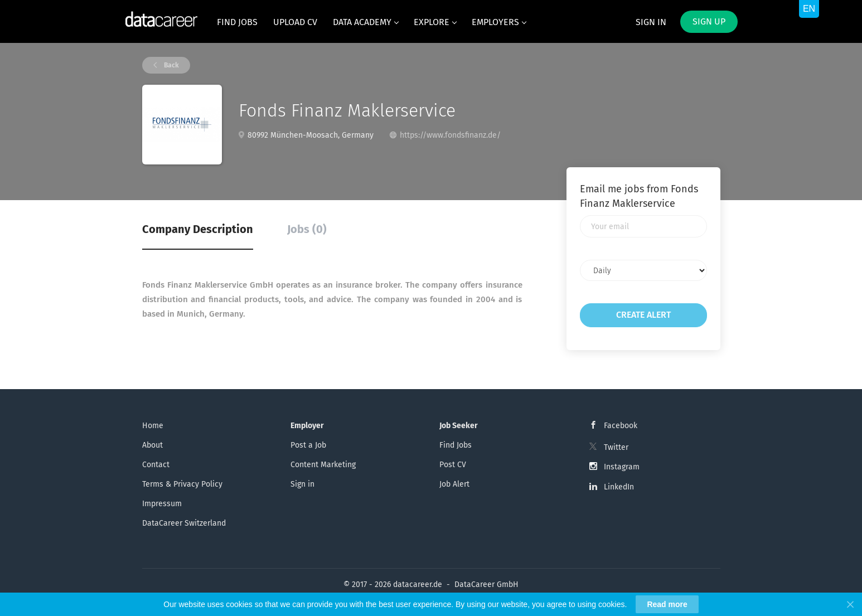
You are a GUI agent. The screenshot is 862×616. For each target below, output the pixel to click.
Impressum (162, 504)
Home (153, 426)
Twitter (616, 447)
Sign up (709, 21)
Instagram (622, 467)
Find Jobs (456, 445)
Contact (156, 465)
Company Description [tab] (198, 229)
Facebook (621, 426)
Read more (667, 604)
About (152, 445)
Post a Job (308, 445)
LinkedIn (619, 487)
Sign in (651, 22)
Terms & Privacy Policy (182, 484)
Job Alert (454, 484)
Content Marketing (323, 465)
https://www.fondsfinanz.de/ (450, 135)
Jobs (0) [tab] (307, 229)
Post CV (453, 465)
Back (171, 65)
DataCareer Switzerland (184, 523)
